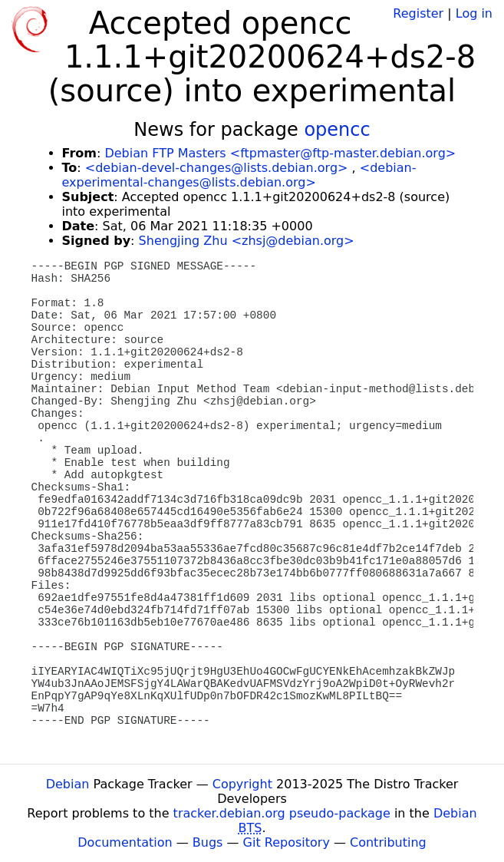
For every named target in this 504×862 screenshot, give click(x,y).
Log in (474, 13)
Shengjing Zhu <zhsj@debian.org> (247, 241)
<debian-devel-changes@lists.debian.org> (217, 168)
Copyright (242, 784)
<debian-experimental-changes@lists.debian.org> (239, 175)
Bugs (208, 842)
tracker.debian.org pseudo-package (282, 813)
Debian (68, 784)
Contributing (388, 842)
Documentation (125, 842)
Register (418, 13)
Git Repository (287, 842)
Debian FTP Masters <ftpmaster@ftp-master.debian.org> (280, 153)
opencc (337, 130)
